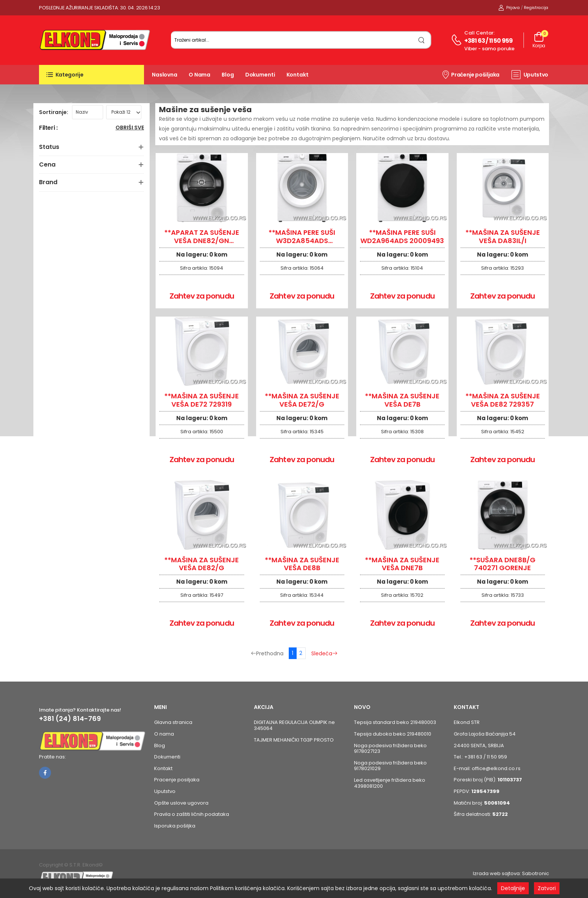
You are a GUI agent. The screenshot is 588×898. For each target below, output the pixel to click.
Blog (228, 75)
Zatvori (547, 888)
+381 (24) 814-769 (70, 719)
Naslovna (165, 75)
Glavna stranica (173, 722)
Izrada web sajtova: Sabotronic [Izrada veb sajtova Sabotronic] (511, 873)
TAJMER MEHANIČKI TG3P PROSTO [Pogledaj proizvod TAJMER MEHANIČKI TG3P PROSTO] (294, 740)
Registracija (536, 8)
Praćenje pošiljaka (470, 74)
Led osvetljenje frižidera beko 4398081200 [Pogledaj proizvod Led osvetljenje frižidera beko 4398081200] (390, 783)
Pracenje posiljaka (177, 780)
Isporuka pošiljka (175, 826)
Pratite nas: (52, 757)
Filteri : (48, 128)
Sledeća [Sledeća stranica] (324, 653)
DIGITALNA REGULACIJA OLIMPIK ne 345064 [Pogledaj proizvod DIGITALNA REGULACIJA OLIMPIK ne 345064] (294, 725)
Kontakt (298, 75)
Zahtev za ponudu (202, 296)
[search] (422, 40)
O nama (199, 75)
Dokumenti (260, 75)
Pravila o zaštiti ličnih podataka (192, 814)
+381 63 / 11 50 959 (489, 41)
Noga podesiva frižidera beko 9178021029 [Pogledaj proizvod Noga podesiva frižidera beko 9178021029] (390, 766)
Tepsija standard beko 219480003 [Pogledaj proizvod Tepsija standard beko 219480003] (395, 722)
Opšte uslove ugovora (181, 803)
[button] (91, 75)
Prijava (509, 8)
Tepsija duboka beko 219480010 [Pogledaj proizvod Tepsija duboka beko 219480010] (393, 734)
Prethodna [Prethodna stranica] (267, 653)
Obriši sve (130, 128)
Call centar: (479, 33)
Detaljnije (513, 888)
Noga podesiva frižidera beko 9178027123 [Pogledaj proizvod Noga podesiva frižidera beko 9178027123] (390, 749)
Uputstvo (530, 75)
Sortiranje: (54, 112)
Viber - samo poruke (489, 49)
